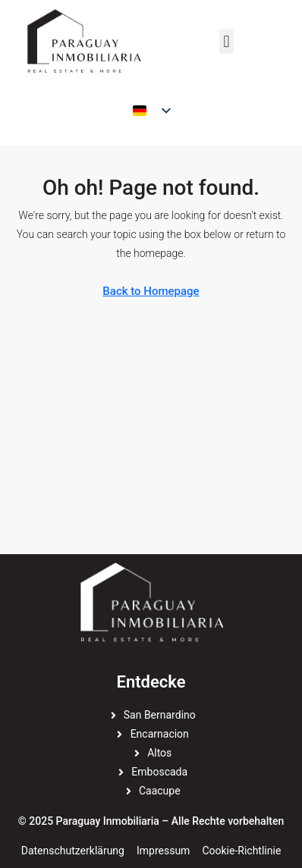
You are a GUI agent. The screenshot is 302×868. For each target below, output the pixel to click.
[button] (226, 41)
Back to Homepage (151, 291)
